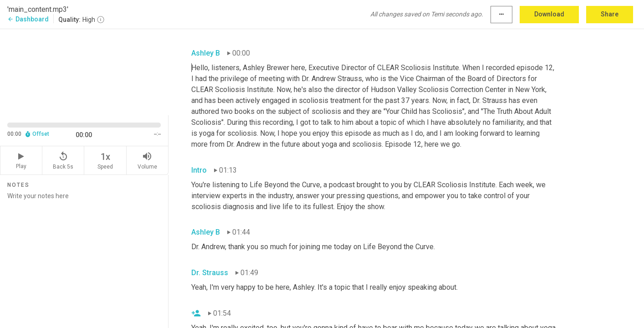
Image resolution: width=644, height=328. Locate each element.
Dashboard (28, 19)
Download (549, 14)
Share (610, 14)
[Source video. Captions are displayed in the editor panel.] (84, 71)
